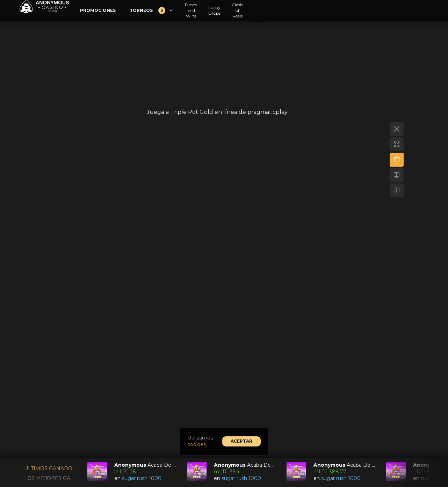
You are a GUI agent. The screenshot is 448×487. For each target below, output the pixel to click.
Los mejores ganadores (50, 478)
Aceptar (241, 441)
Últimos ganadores (50, 468)
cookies (197, 444)
